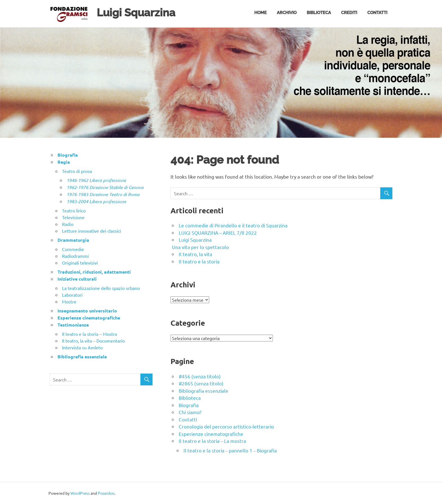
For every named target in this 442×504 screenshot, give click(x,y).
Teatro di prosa (77, 171)
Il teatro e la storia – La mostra (212, 441)
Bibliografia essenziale (204, 391)
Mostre (69, 301)
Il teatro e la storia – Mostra (89, 334)
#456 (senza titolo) (200, 376)
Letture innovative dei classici (91, 231)
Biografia (189, 405)
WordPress (80, 493)
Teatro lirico (74, 210)
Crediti (349, 13)
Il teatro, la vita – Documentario (93, 341)
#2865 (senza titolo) (201, 383)
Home (260, 13)
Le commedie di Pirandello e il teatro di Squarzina (233, 225)
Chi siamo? (190, 412)
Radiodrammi (75, 256)
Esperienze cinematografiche (211, 434)
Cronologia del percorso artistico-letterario (226, 426)
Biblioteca (319, 13)
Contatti (377, 13)
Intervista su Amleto (82, 347)
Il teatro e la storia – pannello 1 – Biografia (230, 450)
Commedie (73, 249)
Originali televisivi (80, 263)
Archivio (287, 13)
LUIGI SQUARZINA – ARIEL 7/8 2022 (218, 233)
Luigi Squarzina (136, 13)
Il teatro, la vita (195, 254)
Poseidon (106, 493)
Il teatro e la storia (199, 261)
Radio (68, 224)
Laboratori (72, 295)
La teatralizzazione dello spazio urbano (101, 288)
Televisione (73, 217)
